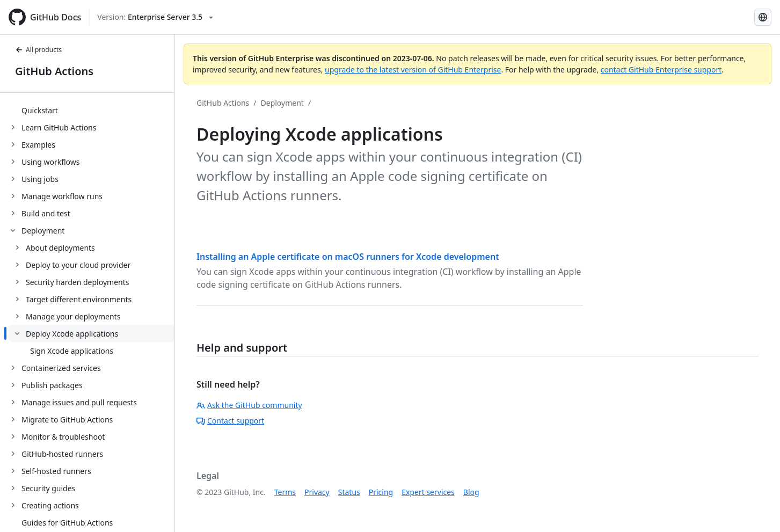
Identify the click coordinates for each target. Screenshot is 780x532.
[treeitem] (92, 110)
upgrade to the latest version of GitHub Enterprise (413, 70)
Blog (471, 492)
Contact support (230, 421)
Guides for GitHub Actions (67, 523)
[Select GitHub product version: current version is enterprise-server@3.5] (155, 17)
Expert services (428, 492)
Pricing (381, 492)
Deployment (282, 103)
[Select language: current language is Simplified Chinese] (763, 17)
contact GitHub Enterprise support (661, 70)
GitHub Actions (54, 71)
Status (349, 492)
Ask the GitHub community (249, 405)
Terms (285, 492)
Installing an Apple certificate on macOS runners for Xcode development (348, 257)
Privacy (317, 492)
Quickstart (40, 110)
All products (38, 50)
